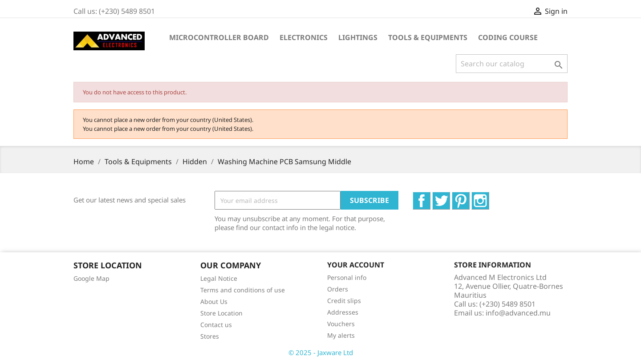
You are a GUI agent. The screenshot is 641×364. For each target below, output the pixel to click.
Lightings (358, 37)
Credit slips (344, 301)
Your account (356, 265)
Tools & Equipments (428, 37)
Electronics (304, 37)
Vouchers (341, 324)
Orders (338, 289)
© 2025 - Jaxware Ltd (321, 352)
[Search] (512, 64)
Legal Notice (219, 278)
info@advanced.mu (518, 313)
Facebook (430, 197)
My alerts (341, 335)
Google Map (91, 278)
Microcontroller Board (219, 37)
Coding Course (508, 37)
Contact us (216, 325)
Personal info (347, 277)
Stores (210, 336)
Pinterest (469, 197)
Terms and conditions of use (243, 290)
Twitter (450, 197)
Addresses (343, 312)
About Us (214, 301)
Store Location (221, 313)
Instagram (489, 197)
